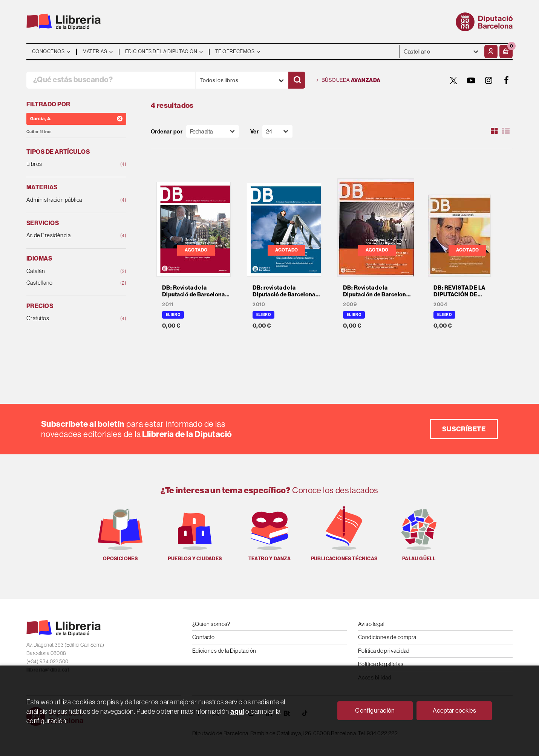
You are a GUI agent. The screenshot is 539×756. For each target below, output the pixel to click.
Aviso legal (371, 624)
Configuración (375, 710)
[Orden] (213, 131)
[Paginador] (277, 131)
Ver (254, 131)
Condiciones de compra (387, 637)
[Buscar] (297, 80)
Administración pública (67, 200)
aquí (237, 711)
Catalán (67, 271)
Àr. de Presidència (67, 235)
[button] (506, 51)
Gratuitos (67, 318)
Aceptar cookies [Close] (454, 710)
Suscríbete (464, 429)
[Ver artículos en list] (506, 131)
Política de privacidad (384, 651)
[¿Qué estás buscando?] (111, 80)
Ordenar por (167, 131)
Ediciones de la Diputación (224, 651)
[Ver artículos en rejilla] (495, 131)
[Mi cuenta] (491, 51)
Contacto (204, 637)
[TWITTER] (453, 80)
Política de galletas (381, 664)
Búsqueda (349, 80)
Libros (67, 164)
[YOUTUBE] (471, 80)
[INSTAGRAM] (489, 80)
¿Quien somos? (211, 624)
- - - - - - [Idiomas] (441, 51)
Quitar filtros (39, 132)
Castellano (67, 283)
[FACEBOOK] (507, 80)
